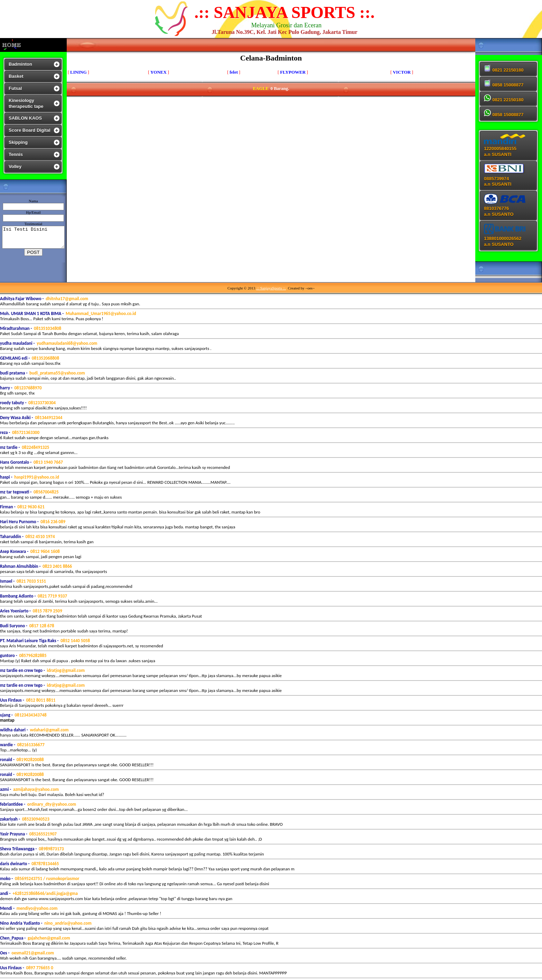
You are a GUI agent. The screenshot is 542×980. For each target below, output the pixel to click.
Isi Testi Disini (35, 237)
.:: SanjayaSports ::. (271, 288)
